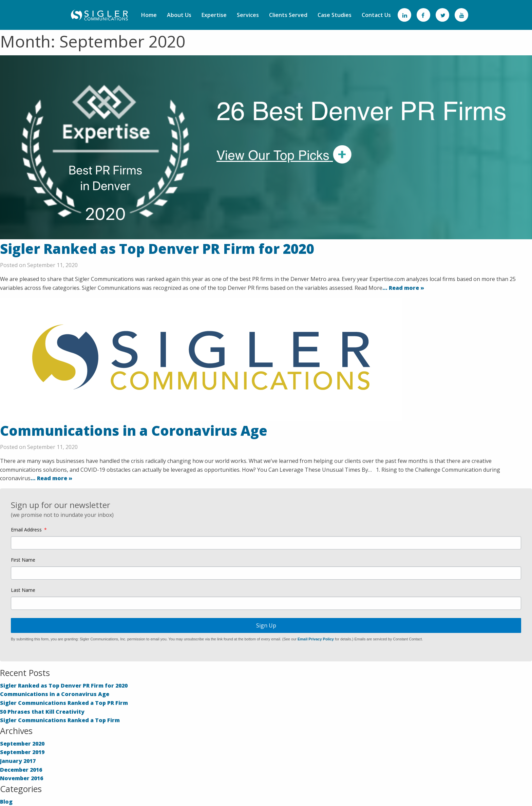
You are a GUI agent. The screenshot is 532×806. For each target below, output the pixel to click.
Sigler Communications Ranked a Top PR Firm (64, 703)
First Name (23, 560)
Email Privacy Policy (316, 639)
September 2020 (22, 744)
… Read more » (403, 288)
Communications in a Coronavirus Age (134, 430)
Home (149, 15)
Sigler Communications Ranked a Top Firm (60, 720)
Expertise (214, 15)
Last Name (23, 590)
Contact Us (376, 15)
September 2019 (22, 752)
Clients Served (288, 15)
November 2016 (22, 778)
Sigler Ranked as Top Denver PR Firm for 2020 (157, 249)
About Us (179, 15)
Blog (6, 802)
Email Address (26, 530)
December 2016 (21, 770)
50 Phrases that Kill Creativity (42, 712)
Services (248, 15)
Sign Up (266, 625)
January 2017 (18, 761)
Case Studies (335, 15)
